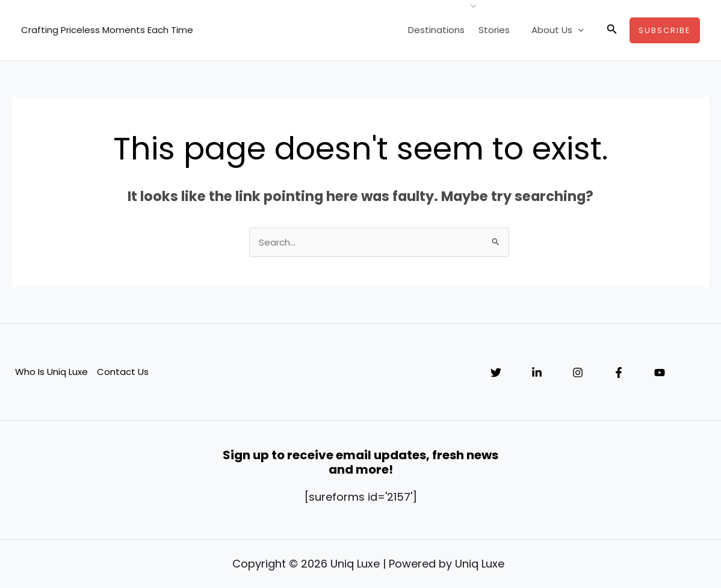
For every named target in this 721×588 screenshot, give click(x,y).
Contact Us (123, 372)
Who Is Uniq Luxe (51, 372)
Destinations (444, 30)
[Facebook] (619, 373)
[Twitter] (496, 373)
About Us (559, 30)
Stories (500, 30)
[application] (580, 30)
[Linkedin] (537, 373)
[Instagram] (578, 373)
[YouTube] (660, 373)
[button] (612, 30)
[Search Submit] (496, 241)
